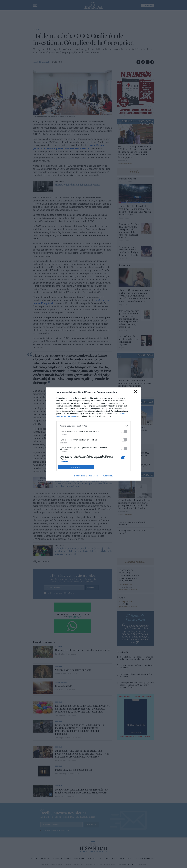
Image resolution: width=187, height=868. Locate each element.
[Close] (136, 392)
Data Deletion (80, 476)
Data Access (93, 476)
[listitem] (94, 426)
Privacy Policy (107, 476)
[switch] (124, 431)
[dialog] (94, 434)
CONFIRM (76, 467)
